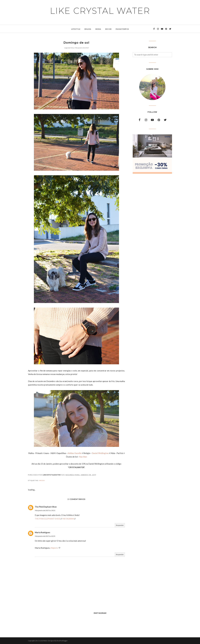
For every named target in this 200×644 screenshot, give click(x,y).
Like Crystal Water (100, 11)
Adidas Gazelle (75, 453)
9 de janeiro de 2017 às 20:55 (45, 536)
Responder (120, 525)
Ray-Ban (83, 457)
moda (42, 481)
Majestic (54, 548)
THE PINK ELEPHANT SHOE (47, 519)
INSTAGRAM (68, 519)
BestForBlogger (62, 641)
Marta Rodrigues (42, 532)
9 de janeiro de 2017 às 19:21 (45, 510)
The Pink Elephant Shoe (46, 507)
